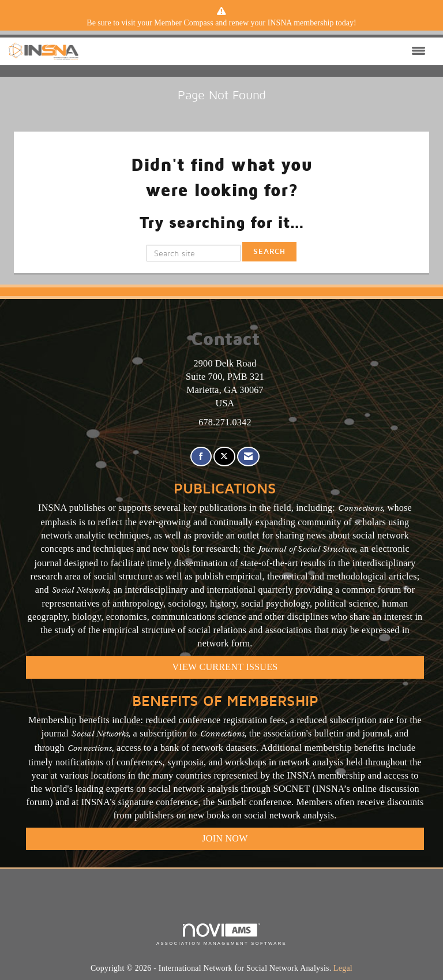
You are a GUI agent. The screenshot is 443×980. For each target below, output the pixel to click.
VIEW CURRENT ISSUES (225, 667)
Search (269, 251)
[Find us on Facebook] (201, 457)
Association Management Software (221, 934)
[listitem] (221, 23)
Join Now (225, 838)
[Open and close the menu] (255, 51)
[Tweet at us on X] (224, 457)
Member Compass (183, 23)
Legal (343, 968)
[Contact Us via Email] (248, 457)
